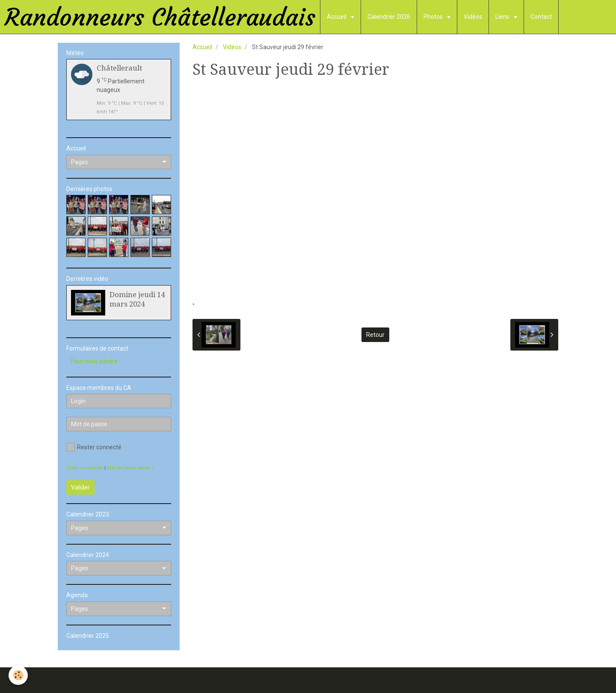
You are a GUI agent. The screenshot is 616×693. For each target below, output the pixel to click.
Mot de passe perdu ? (130, 468)
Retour (375, 335)
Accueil (337, 17)
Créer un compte (85, 468)
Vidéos (473, 17)
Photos (434, 17)
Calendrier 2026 (389, 17)
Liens (503, 17)
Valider (80, 487)
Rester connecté (94, 447)
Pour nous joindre (94, 361)
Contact (541, 17)
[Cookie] (18, 675)
